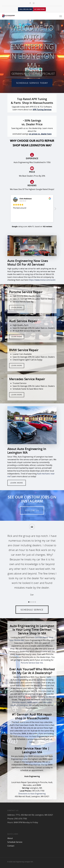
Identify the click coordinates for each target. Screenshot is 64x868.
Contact (11, 846)
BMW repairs (33, 702)
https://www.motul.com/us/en (42, 280)
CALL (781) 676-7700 (25, 9)
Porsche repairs (19, 702)
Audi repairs (47, 700)
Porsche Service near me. (32, 663)
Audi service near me (23, 736)
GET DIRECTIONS (39, 9)
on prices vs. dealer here (40, 134)
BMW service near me (38, 756)
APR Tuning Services (42, 110)
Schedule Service (15, 842)
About (10, 838)
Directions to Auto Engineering (32, 794)
